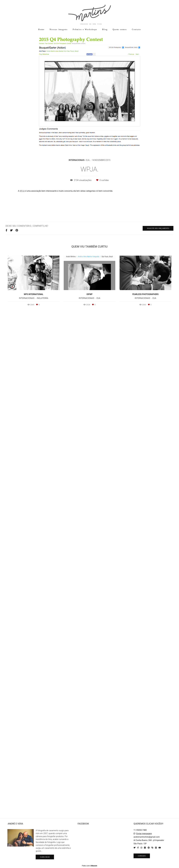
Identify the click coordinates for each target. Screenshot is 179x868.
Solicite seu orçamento (158, 729)
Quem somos (120, 29)
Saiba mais (45, 857)
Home (41, 29)
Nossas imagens (59, 29)
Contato (136, 29)
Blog (105, 29)
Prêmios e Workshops (85, 29)
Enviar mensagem (144, 834)
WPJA (22, 191)
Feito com (89, 866)
